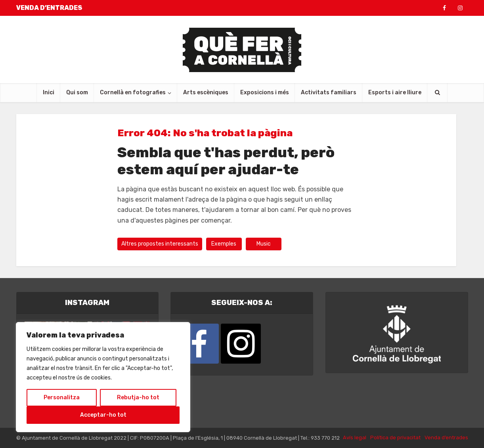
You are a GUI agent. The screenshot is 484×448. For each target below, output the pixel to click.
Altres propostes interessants (160, 244)
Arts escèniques (206, 92)
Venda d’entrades (446, 438)
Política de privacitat (395, 438)
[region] (103, 377)
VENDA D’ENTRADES (49, 8)
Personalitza (62, 397)
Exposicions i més (265, 92)
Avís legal (355, 438)
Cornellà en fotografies (133, 92)
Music (264, 244)
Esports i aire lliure (395, 92)
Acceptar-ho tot (103, 415)
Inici (49, 92)
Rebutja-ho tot (138, 397)
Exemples (224, 244)
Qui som (77, 92)
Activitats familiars (329, 92)
